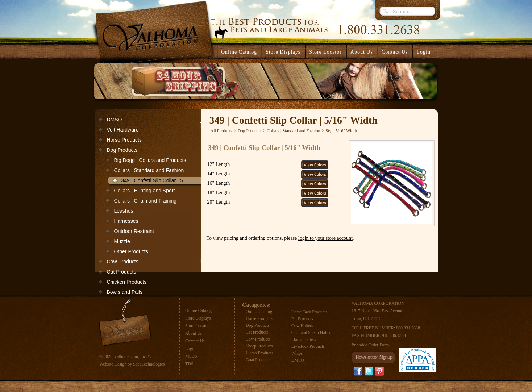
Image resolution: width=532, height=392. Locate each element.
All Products (221, 131)
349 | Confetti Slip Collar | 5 (152, 180)
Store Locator (197, 326)
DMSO (115, 120)
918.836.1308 (394, 335)
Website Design (113, 364)
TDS (189, 364)
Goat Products (258, 360)
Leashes (124, 211)
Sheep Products (259, 346)
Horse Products (124, 140)
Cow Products (123, 262)
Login (423, 52)
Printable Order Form (370, 345)
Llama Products (259, 353)
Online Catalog (198, 310)
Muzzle (122, 241)
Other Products (131, 251)
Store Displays (198, 318)
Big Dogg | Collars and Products (150, 160)
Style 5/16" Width (341, 131)
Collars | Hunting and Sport (145, 191)
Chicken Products (127, 282)
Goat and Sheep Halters (312, 333)
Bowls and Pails (125, 292)
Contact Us (195, 341)
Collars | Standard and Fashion (149, 170)
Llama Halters (304, 339)
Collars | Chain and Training (146, 201)
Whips (297, 353)
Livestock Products (308, 346)
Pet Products (302, 319)
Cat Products (122, 272)
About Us (194, 333)
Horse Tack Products (309, 312)
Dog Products (122, 150)
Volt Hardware (123, 130)
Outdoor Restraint (134, 231)
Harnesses (126, 221)
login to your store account (325, 238)
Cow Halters (302, 326)
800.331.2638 (408, 328)
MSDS (191, 356)
